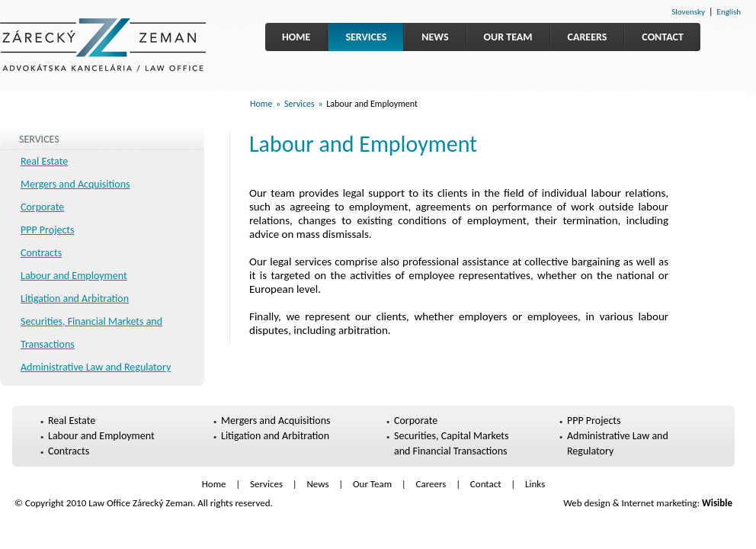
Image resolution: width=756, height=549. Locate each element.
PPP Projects (48, 230)
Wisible (717, 503)
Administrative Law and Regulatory (96, 367)
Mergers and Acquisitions (75, 184)
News (435, 37)
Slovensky (688, 12)
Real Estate (44, 161)
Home (296, 37)
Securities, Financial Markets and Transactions (91, 333)
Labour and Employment (74, 276)
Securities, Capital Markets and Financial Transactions (452, 443)
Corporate (42, 207)
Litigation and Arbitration (75, 299)
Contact (663, 37)
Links (535, 484)
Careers (588, 37)
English (729, 12)
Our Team (508, 37)
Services (366, 37)
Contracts (41, 253)
